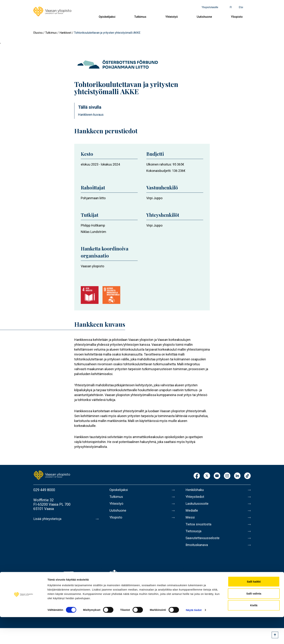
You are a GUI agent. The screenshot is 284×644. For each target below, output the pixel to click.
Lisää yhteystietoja (48, 519)
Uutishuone (204, 17)
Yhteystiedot (196, 497)
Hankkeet (65, 33)
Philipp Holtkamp (93, 225)
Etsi (241, 7)
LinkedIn (237, 476)
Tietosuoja (194, 536)
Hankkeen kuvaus (91, 115)
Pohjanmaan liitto (93, 198)
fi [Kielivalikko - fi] (231, 7)
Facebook (197, 476)
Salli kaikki (254, 608)
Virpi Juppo (154, 198)
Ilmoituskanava (197, 551)
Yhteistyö (172, 17)
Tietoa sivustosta (199, 528)
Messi (190, 520)
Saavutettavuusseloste (204, 543)
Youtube (217, 476)
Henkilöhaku (195, 490)
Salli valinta (254, 620)
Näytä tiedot (194, 637)
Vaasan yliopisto (92, 266)
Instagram (227, 476)
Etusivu (38, 33)
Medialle (192, 513)
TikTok (247, 476)
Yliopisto (237, 17)
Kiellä (254, 632)
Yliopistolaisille (210, 7)
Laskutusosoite (198, 505)
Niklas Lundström (93, 232)
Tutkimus (140, 17)
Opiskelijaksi (107, 17)
